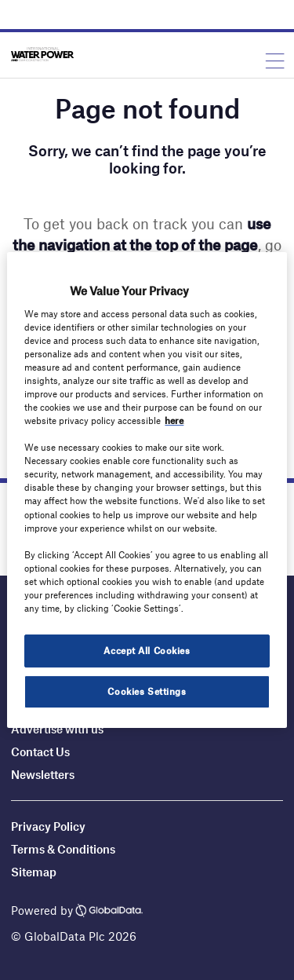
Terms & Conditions (63, 849)
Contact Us (40, 751)
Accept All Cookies (147, 650)
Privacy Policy (48, 826)
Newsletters (43, 774)
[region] (147, 490)
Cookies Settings (147, 691)
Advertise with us (57, 729)
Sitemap (34, 872)
